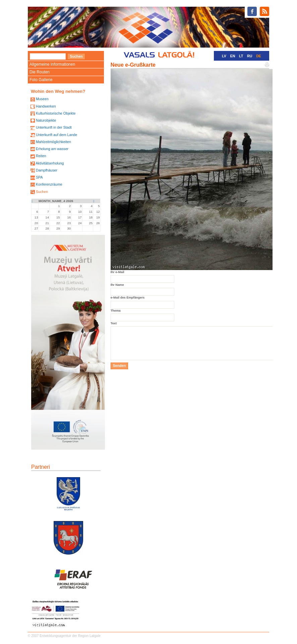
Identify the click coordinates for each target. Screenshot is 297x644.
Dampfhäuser (47, 170)
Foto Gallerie (41, 80)
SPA (39, 177)
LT (241, 56)
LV (224, 56)
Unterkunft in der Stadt (54, 127)
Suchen (42, 192)
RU (250, 56)
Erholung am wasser (52, 149)
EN (233, 56)
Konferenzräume (49, 184)
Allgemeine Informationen (52, 64)
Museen (42, 99)
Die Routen (40, 72)
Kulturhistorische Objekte (56, 113)
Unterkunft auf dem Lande (56, 135)
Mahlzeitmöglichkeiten (53, 142)
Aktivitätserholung (50, 163)
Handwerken (46, 106)
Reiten (41, 156)
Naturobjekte (46, 120)
